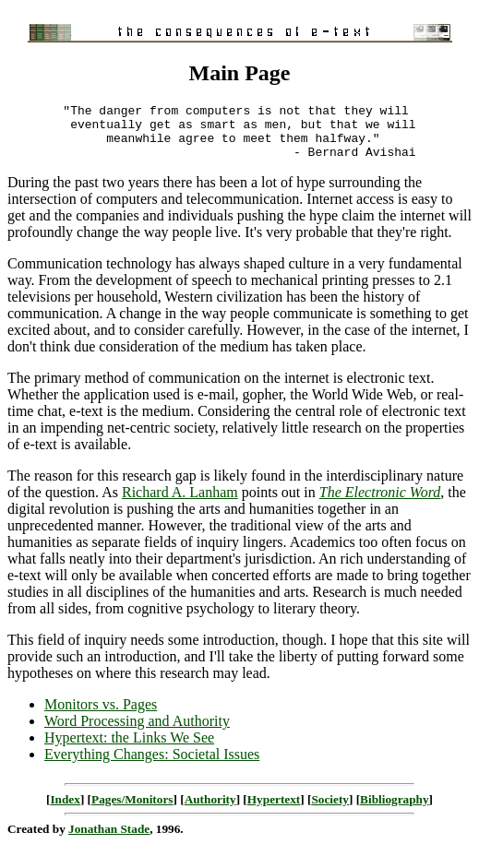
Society (330, 810)
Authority (210, 810)
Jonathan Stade (109, 840)
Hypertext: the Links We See (129, 749)
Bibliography (394, 810)
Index (65, 810)
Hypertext (274, 810)
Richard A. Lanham (180, 503)
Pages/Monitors (132, 810)
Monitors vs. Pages (101, 715)
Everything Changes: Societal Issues (152, 765)
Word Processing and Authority (137, 732)
